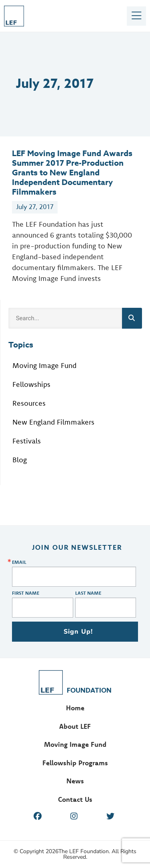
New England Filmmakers (53, 422)
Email (19, 562)
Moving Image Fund (44, 365)
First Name (26, 593)
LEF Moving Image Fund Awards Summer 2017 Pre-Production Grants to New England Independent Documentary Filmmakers (72, 172)
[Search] (132, 318)
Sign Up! (78, 632)
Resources (29, 403)
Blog (20, 460)
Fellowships (31, 384)
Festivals (27, 441)
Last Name (88, 593)
